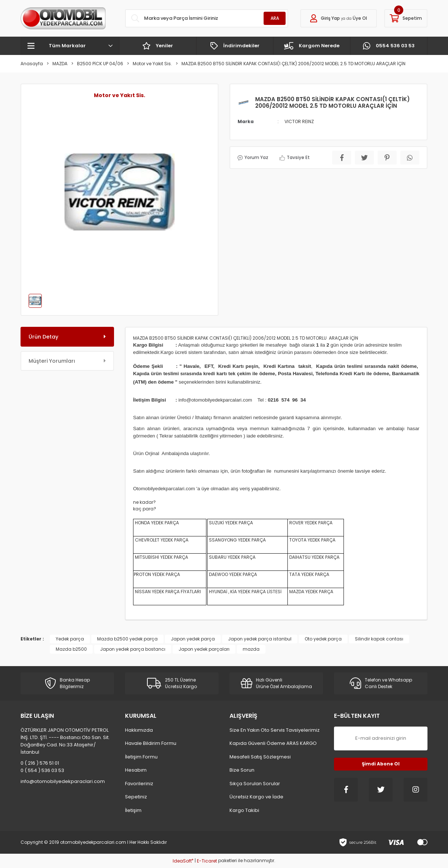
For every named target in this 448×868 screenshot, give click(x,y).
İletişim (133, 810)
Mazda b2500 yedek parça (127, 639)
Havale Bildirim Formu (151, 743)
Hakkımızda (139, 730)
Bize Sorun (242, 770)
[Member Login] (339, 18)
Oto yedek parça (323, 639)
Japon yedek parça (193, 639)
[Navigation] (70, 46)
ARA (275, 18)
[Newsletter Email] (381, 738)
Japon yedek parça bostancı (133, 649)
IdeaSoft (183, 861)
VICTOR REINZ (299, 121)
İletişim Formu (141, 757)
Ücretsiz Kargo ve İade (256, 797)
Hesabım (136, 770)
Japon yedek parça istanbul (260, 639)
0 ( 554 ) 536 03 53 (42, 770)
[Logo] (63, 18)
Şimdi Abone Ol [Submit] (381, 764)
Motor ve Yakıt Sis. (120, 95)
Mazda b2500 (71, 649)
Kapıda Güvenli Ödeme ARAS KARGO (273, 743)
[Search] (207, 18)
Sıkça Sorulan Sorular (255, 784)
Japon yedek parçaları (204, 649)
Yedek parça (70, 639)
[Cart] (406, 18)
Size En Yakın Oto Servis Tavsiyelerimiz (275, 730)
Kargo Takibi (244, 810)
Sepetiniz (136, 797)
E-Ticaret (207, 861)
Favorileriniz (139, 784)
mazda (251, 649)
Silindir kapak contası (379, 639)
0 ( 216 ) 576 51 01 (40, 763)
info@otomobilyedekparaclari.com (63, 781)
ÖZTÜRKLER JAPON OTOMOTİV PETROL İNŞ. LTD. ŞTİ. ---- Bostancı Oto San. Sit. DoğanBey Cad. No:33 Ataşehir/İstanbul (65, 741)
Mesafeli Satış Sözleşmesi (260, 757)
